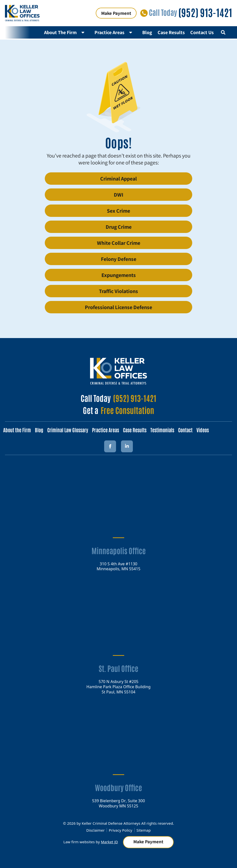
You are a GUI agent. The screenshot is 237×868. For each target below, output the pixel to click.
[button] (223, 32)
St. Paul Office (118, 668)
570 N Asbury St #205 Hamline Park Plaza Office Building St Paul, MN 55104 (118, 686)
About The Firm (67, 32)
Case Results (171, 32)
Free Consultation (127, 410)
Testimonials (162, 430)
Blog (147, 32)
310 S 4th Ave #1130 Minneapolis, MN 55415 (119, 566)
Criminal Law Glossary (68, 430)
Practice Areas (116, 32)
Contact (185, 430)
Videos (203, 430)
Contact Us (202, 32)
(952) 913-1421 (205, 12)
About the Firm (17, 430)
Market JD (109, 842)
